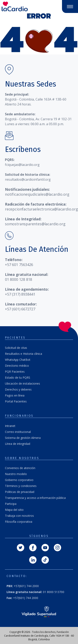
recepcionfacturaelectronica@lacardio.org (41, 209)
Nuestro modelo (16, 474)
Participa (11, 504)
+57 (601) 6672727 (20, 309)
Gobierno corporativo (19, 480)
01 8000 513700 (35, 592)
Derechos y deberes (18, 389)
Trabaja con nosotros (19, 516)
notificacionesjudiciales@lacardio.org (37, 194)
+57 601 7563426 (19, 265)
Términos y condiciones (21, 486)
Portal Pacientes (16, 401)
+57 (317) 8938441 (20, 294)
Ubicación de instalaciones (22, 383)
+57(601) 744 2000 (23, 586)
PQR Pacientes (15, 372)
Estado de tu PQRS (18, 377)
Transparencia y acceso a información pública (35, 498)
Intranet (10, 426)
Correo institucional (18, 432)
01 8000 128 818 (18, 279)
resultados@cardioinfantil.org (28, 179)
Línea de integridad (18, 444)
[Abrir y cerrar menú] (70, 7)
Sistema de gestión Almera (23, 438)
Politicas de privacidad (20, 492)
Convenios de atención (20, 468)
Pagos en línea (15, 395)
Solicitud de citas (16, 348)
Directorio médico (17, 366)
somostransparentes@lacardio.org (35, 224)
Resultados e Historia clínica (24, 354)
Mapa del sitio (14, 510)
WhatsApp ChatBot (18, 360)
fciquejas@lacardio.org (22, 165)
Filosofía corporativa (19, 522)
